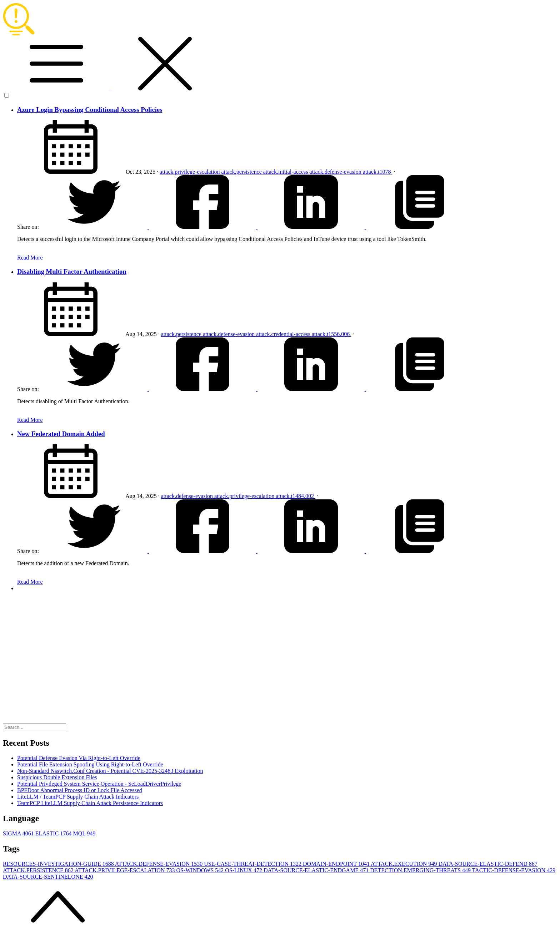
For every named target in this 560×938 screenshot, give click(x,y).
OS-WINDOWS (201, 870)
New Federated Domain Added (61, 434)
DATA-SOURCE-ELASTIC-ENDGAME (317, 870)
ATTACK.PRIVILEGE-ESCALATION (125, 870)
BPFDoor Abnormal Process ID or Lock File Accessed (80, 790)
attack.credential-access (284, 334)
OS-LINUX (244, 870)
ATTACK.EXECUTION (404, 864)
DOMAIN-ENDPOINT (337, 864)
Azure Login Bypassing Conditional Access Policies (90, 110)
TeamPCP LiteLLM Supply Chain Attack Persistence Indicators (90, 803)
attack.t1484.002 (296, 496)
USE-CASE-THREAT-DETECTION (253, 864)
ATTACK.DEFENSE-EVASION (160, 864)
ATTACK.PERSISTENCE (39, 870)
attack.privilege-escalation (190, 172)
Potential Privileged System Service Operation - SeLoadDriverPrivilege (99, 784)
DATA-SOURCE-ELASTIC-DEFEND (488, 864)
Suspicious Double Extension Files (57, 777)
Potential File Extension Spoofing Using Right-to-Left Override (90, 764)
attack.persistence (242, 172)
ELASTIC (54, 833)
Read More (30, 258)
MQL (84, 833)
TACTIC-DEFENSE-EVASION (514, 870)
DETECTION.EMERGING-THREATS (421, 870)
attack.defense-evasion (336, 172)
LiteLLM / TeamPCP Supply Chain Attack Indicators (78, 797)
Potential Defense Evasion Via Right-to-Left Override (79, 758)
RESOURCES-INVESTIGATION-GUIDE (59, 864)
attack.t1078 (378, 172)
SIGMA (19, 833)
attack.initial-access (286, 172)
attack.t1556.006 (332, 334)
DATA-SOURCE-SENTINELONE (48, 877)
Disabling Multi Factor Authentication (72, 271)
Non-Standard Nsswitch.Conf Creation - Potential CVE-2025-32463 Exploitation (110, 771)
